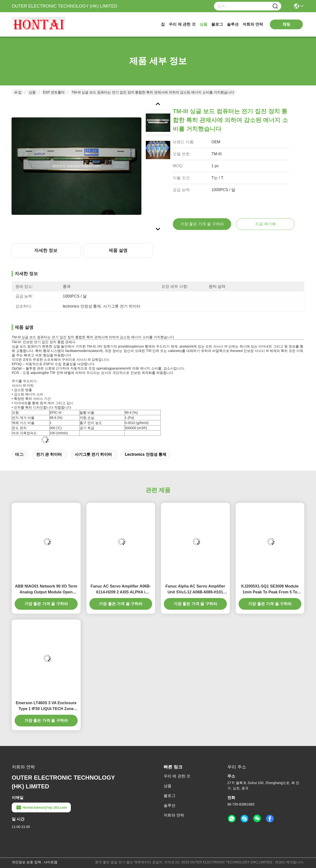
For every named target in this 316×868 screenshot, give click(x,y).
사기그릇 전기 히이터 (93, 454)
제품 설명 (118, 250)
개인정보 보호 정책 (26, 862)
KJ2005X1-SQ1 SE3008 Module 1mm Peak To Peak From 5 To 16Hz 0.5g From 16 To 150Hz (270, 590)
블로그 (217, 24)
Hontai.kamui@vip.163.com (41, 807)
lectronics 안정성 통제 (146, 454)
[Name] (275, 6)
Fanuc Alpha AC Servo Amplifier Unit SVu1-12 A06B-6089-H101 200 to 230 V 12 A (195, 590)
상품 (203, 24)
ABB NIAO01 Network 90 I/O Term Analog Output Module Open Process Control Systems (46, 590)
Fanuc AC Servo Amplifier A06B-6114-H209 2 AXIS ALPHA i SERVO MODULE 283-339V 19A (121, 590)
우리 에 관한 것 (182, 24)
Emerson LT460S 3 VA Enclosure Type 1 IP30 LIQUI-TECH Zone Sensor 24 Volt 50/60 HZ (46, 706)
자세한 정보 (46, 250)
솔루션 (233, 24)
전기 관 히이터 (49, 454)
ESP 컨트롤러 (54, 92)
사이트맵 (51, 862)
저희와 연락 (253, 24)
